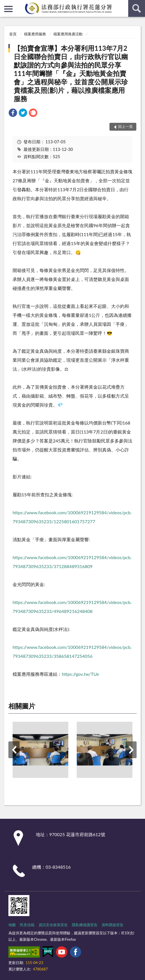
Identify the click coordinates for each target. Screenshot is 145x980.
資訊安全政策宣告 (53, 925)
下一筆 (131, 750)
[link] (13, 113)
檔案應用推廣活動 (68, 34)
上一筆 (14, 750)
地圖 (12, 925)
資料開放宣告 (113, 925)
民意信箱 (27, 925)
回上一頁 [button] (125, 126)
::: (4, 4)
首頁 (13, 34)
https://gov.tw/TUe (80, 674)
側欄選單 (8, 9)
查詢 (137, 8)
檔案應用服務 (35, 34)
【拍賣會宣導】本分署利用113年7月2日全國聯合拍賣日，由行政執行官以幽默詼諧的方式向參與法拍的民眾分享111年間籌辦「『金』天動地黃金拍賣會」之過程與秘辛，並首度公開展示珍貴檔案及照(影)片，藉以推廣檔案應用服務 (71, 73)
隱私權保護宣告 (85, 925)
